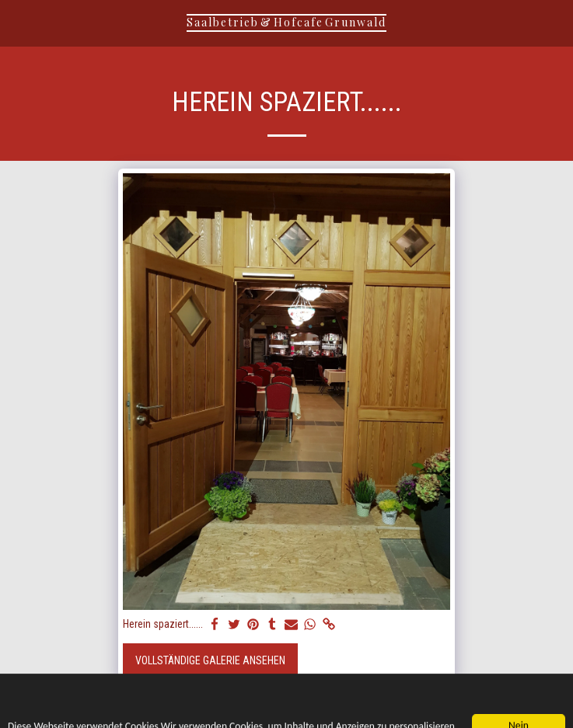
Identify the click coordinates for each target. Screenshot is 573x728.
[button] (17, 23)
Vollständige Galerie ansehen (210, 660)
